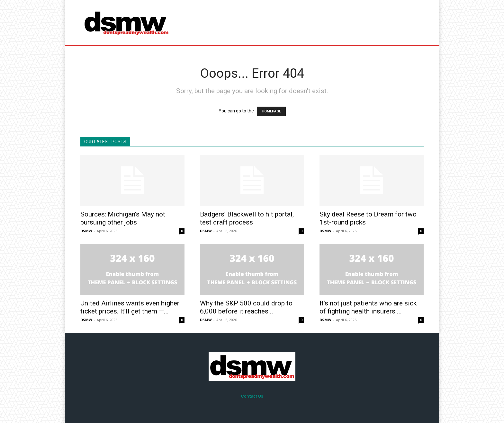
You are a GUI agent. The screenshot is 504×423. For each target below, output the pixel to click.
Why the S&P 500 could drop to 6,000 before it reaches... (246, 307)
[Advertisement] (306, 22)
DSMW (86, 231)
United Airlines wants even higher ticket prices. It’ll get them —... (130, 307)
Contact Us (252, 396)
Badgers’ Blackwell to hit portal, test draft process (247, 218)
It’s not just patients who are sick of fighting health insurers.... (368, 307)
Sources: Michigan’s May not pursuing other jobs (123, 218)
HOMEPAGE (271, 111)
